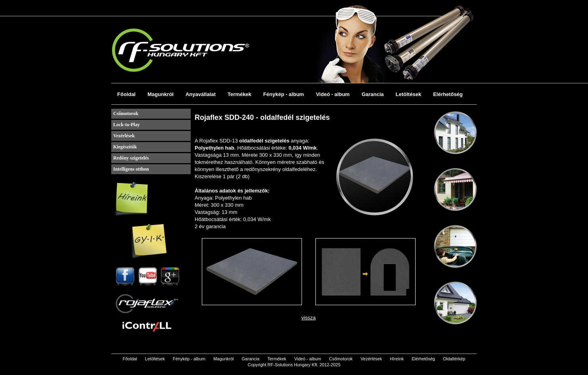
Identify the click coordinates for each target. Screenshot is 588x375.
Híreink (397, 359)
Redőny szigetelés (131, 158)
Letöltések (408, 94)
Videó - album (333, 94)
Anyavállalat (201, 94)
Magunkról (161, 94)
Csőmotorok (126, 113)
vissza (308, 318)
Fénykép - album (284, 94)
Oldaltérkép (454, 359)
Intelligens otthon (131, 169)
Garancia (373, 94)
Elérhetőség (448, 94)
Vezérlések (124, 136)
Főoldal (126, 94)
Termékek (240, 94)
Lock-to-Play (127, 125)
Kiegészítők (125, 147)
